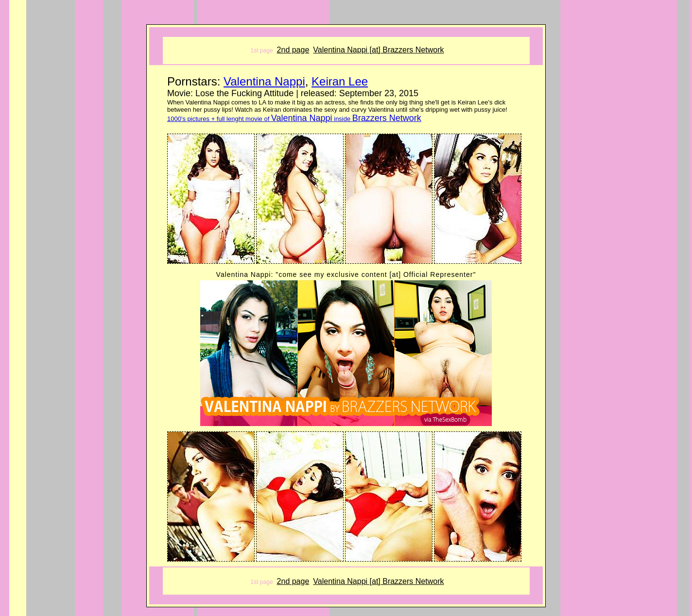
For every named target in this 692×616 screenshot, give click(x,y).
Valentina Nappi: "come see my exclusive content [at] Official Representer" (346, 274)
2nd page (293, 50)
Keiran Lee (340, 81)
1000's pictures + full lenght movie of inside (294, 119)
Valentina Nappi (264, 81)
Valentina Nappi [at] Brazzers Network (378, 50)
